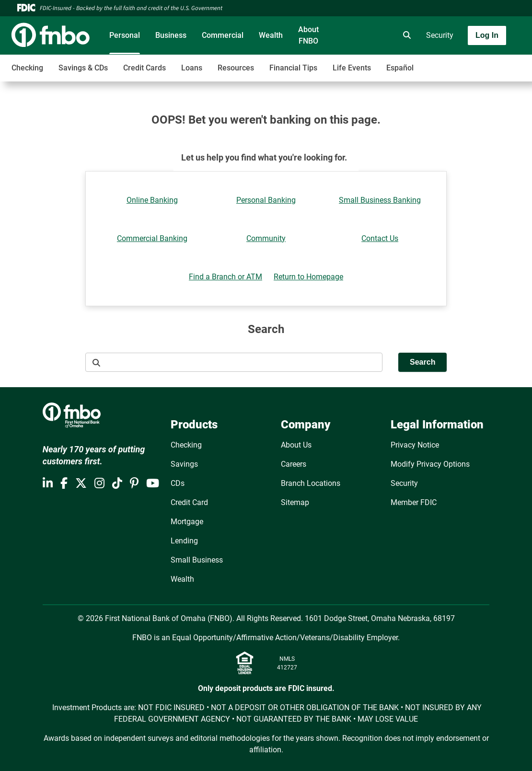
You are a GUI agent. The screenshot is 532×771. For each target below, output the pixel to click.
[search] (405, 35)
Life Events (352, 68)
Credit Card (189, 502)
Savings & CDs (83, 68)
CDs (178, 483)
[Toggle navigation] (456, 63)
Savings (184, 464)
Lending (184, 541)
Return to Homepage (308, 277)
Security (440, 35)
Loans (192, 68)
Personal (125, 35)
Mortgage (187, 522)
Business (171, 35)
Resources (236, 68)
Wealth (271, 35)
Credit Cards (145, 68)
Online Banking (152, 200)
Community (266, 238)
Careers (294, 464)
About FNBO (308, 35)
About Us (296, 445)
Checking (27, 68)
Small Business (197, 560)
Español (400, 68)
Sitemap (295, 502)
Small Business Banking (380, 200)
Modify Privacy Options (430, 464)
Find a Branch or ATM (226, 277)
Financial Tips (293, 68)
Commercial (223, 35)
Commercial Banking (152, 238)
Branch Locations (311, 483)
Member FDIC (414, 502)
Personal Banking (266, 200)
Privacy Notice (415, 445)
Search (422, 362)
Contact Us (380, 238)
